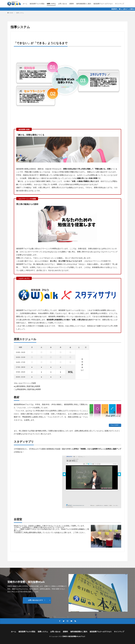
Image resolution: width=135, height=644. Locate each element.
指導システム (51, 4)
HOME (11, 13)
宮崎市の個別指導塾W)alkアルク (74, 636)
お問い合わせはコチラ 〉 (37, 600)
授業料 (72, 4)
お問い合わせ (63, 4)
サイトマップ (119, 4)
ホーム (25, 4)
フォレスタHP (114, 425)
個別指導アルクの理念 (37, 4)
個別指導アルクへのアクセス (103, 4)
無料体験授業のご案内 (84, 4)
